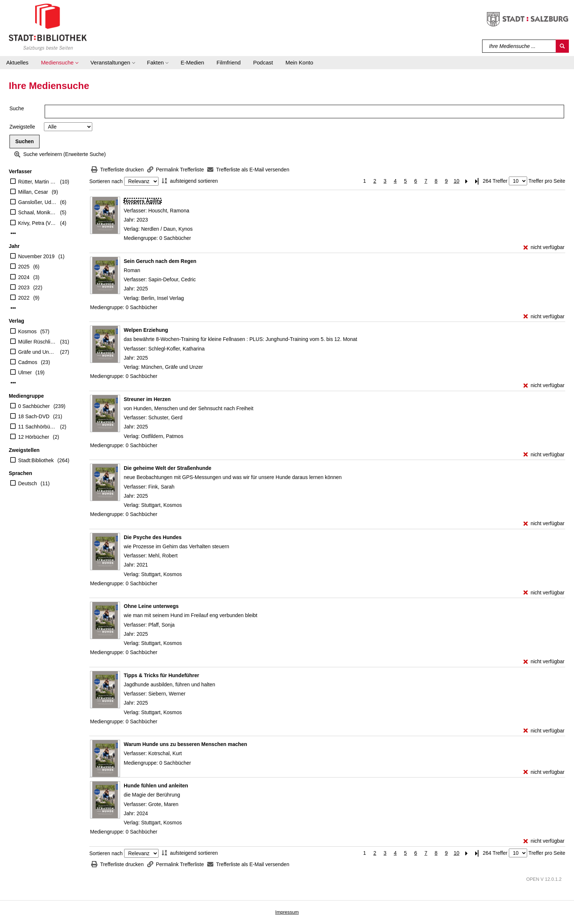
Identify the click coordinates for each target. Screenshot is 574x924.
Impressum (287, 912)
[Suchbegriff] (519, 46)
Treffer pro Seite (547, 181)
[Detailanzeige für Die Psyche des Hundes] (153, 537)
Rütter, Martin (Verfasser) (38, 182)
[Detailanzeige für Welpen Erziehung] (146, 330)
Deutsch (28, 483)
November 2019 (37, 256)
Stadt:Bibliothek (36, 460)
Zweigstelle (22, 127)
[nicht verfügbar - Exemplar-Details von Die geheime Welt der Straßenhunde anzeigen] (544, 524)
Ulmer (25, 372)
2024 (24, 277)
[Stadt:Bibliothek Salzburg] (48, 27)
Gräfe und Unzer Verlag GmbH (38, 352)
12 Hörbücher (34, 437)
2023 (24, 287)
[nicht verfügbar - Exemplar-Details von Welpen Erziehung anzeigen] (544, 385)
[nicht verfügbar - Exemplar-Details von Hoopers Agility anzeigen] (544, 247)
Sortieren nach (106, 181)
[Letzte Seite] (477, 181)
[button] (59, 63)
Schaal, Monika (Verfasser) (38, 212)
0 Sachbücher (34, 406)
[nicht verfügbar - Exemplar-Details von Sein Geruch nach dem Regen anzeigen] (544, 317)
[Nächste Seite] (467, 181)
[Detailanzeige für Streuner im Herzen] (147, 399)
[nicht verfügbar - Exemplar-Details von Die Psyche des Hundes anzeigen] (544, 593)
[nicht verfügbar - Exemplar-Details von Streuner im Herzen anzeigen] (544, 455)
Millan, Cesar (33, 192)
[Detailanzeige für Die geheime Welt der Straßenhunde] (167, 468)
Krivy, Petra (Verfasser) (38, 223)
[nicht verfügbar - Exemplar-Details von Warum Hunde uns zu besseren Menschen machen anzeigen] (544, 772)
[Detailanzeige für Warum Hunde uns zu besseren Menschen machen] (185, 744)
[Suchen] (562, 46)
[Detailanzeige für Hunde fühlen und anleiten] (156, 786)
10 (456, 181)
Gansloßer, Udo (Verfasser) (38, 202)
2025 (24, 267)
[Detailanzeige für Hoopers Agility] (143, 201)
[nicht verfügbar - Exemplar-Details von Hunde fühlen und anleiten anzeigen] (544, 841)
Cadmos (28, 362)
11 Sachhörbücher (38, 427)
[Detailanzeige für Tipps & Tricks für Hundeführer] (161, 675)
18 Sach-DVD (34, 416)
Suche (17, 108)
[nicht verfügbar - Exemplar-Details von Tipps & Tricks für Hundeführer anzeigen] (544, 731)
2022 (24, 298)
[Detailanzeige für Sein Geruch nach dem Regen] (160, 261)
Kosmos (28, 331)
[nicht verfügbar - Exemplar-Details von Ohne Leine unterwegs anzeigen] (544, 662)
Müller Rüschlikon (38, 342)
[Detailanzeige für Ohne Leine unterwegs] (151, 606)
